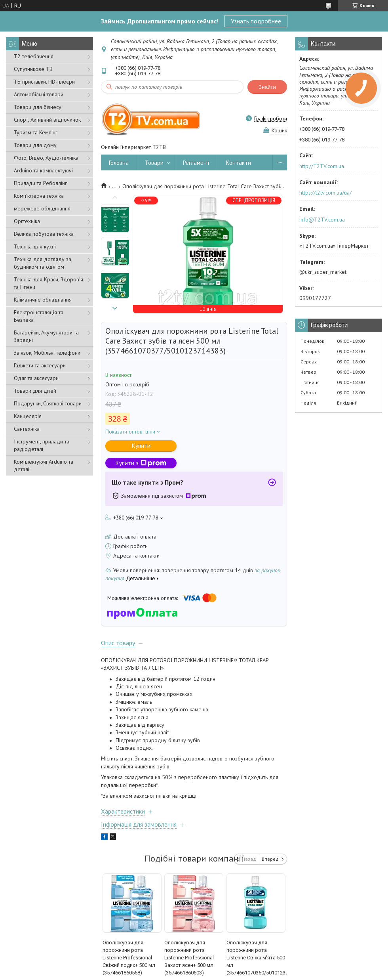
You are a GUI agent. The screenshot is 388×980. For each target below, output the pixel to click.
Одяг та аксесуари (36, 378)
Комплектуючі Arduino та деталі (44, 465)
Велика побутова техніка (44, 234)
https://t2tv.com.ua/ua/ (325, 193)
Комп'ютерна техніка (39, 196)
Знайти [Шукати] (267, 87)
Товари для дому (35, 145)
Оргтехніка (27, 221)
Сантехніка (27, 429)
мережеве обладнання (42, 208)
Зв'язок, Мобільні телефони (47, 353)
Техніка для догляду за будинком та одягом (43, 263)
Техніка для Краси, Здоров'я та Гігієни (48, 283)
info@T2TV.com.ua (322, 220)
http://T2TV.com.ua (322, 166)
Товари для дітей (35, 391)
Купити (141, 446)
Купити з (141, 463)
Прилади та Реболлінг (40, 183)
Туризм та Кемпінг (36, 132)
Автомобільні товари (39, 94)
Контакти (239, 163)
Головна (119, 163)
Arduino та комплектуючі (43, 170)
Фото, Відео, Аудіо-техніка (46, 158)
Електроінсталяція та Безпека (39, 316)
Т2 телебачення (34, 56)
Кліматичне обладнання (43, 300)
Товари (154, 163)
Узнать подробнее (256, 21)
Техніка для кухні (35, 246)
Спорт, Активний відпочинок (47, 120)
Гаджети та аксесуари (40, 365)
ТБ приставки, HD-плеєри (44, 82)
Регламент (196, 163)
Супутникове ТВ (33, 69)
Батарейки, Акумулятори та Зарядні (46, 336)
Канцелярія (28, 416)
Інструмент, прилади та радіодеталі (42, 445)
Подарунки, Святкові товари (48, 403)
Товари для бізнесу (38, 107)
